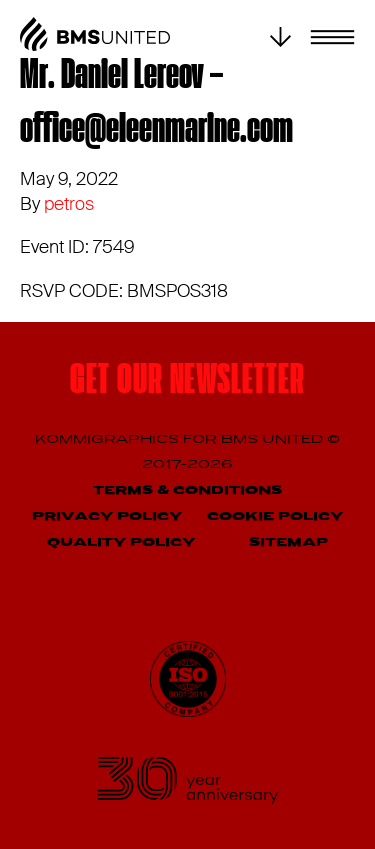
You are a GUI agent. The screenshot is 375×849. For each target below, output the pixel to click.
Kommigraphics (109, 439)
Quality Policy (121, 542)
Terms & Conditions (187, 490)
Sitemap (288, 542)
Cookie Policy (275, 516)
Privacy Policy (107, 516)
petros (69, 204)
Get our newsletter (187, 382)
